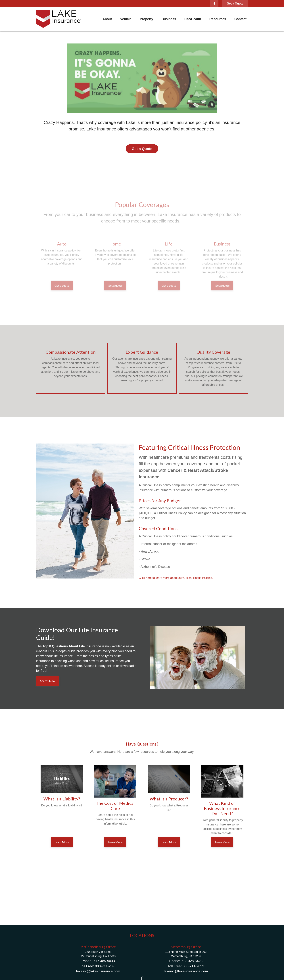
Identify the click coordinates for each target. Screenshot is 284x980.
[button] (107, 19)
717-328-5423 (192, 961)
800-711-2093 (106, 966)
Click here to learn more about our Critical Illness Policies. (176, 578)
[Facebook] (214, 4)
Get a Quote (235, 4)
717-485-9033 (104, 961)
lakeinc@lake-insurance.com (98, 971)
